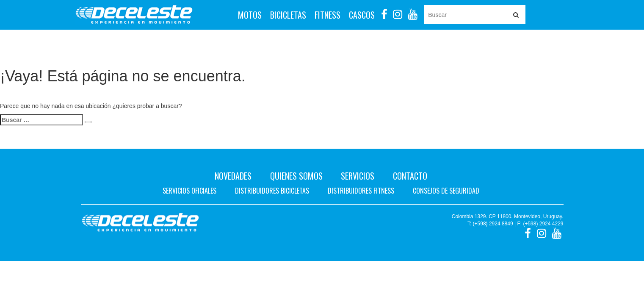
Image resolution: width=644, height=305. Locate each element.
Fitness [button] (328, 15)
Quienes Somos (296, 176)
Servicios (358, 176)
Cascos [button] (362, 15)
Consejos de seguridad (446, 191)
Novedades (233, 176)
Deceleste (134, 15)
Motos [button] (250, 15)
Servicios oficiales (189, 191)
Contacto (410, 176)
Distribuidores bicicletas (272, 191)
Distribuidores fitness (361, 191)
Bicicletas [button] (288, 15)
